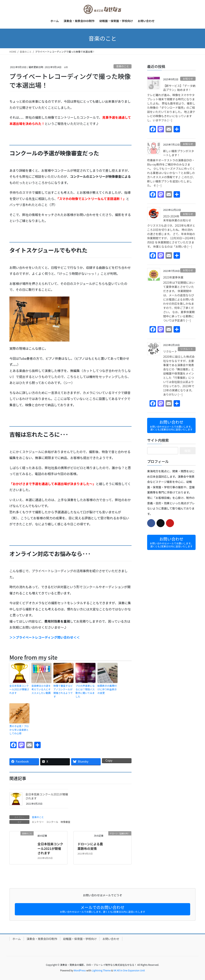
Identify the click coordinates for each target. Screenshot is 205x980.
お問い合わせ (111, 939)
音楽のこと (123, 66)
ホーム (17, 939)
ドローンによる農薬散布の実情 (90, 846)
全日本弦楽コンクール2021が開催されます (19, 689)
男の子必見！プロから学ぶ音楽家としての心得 (19, 730)
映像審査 (65, 822)
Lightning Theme (101, 970)
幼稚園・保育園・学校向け (80, 939)
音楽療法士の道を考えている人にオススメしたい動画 (41, 689)
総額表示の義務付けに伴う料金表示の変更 (107, 689)
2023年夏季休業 (173, 277)
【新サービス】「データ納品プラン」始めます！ (179, 88)
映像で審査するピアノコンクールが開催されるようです (63, 691)
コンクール (52, 822)
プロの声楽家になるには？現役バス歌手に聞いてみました (85, 691)
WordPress (80, 970)
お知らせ (188, 79)
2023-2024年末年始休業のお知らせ (177, 218)
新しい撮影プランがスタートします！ (179, 153)
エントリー (38, 822)
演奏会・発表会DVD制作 (42, 939)
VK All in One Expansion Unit (129, 970)
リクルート (187, 349)
